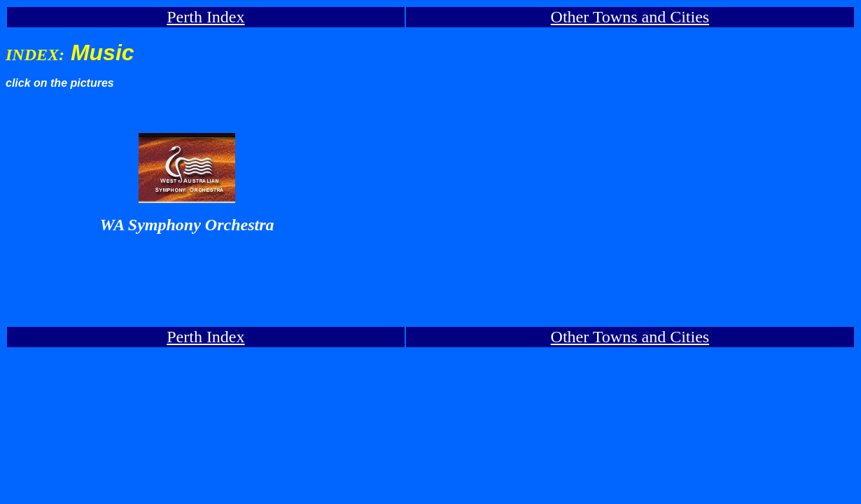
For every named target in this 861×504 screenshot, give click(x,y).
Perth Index (205, 17)
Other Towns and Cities (630, 17)
